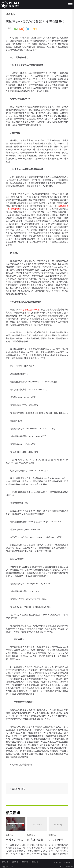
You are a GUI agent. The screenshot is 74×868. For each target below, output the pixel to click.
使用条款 (15, 862)
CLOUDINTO (68, 867)
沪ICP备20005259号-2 (62, 862)
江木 (11, 867)
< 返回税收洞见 (17, 789)
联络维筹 (35, 862)
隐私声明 (25, 862)
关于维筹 (5, 862)
